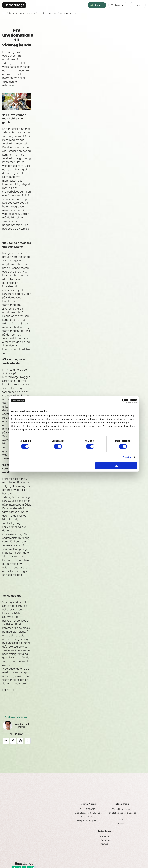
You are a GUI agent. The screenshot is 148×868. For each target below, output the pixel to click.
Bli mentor (104, 836)
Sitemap (104, 844)
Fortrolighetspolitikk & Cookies (122, 813)
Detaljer (127, 457)
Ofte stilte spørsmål (121, 809)
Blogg (12, 13)
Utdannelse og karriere (29, 13)
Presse (121, 823)
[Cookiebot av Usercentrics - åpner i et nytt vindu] (124, 401)
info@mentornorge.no (87, 821)
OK (116, 466)
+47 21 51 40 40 (87, 817)
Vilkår (121, 820)
